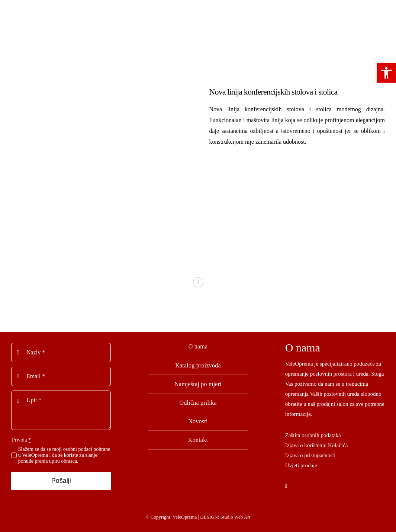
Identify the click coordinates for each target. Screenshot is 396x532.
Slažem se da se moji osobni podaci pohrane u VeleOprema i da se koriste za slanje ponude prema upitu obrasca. (64, 455)
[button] (386, 73)
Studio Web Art (235, 517)
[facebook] (286, 486)
